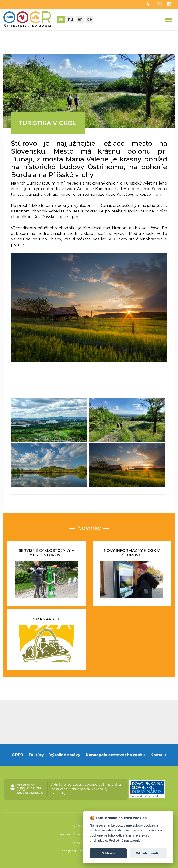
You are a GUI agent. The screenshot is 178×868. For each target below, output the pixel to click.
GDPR (17, 755)
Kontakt (158, 755)
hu (70, 19)
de (89, 19)
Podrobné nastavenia (125, 841)
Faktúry (36, 755)
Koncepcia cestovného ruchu (115, 755)
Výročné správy (65, 755)
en (80, 19)
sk (61, 19)
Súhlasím (108, 853)
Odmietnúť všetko (148, 853)
